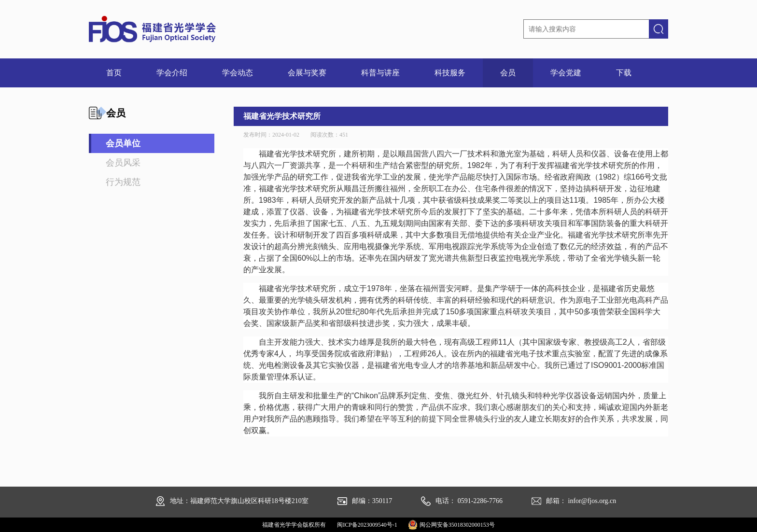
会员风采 (123, 163)
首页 (114, 73)
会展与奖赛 (307, 73)
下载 (624, 73)
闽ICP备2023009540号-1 (367, 525)
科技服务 (450, 73)
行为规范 (123, 182)
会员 (508, 73)
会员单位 (123, 143)
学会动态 (238, 73)
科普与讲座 (380, 73)
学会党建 (566, 73)
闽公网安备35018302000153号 (457, 525)
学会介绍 (172, 73)
